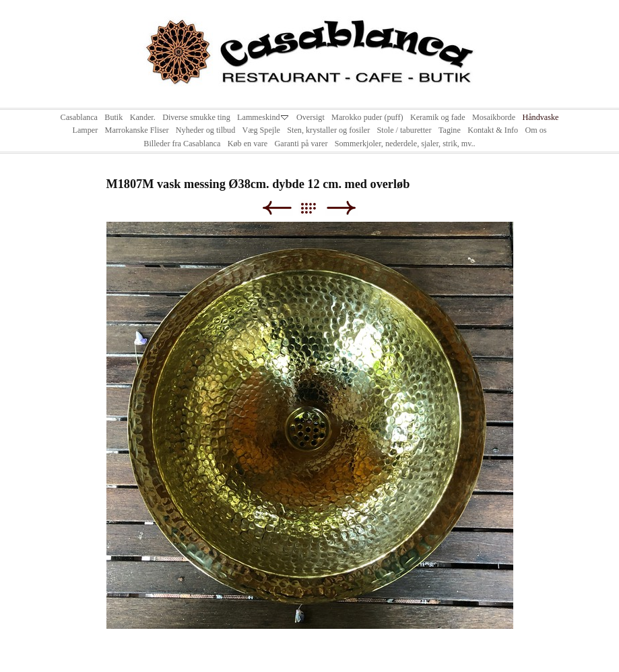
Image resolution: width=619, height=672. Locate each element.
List (315, 208)
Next (341, 208)
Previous (276, 208)
